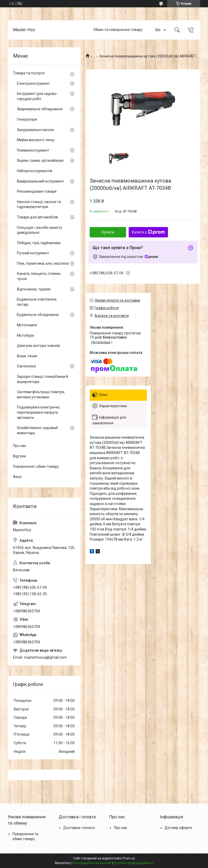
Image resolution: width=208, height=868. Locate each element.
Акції (17, 477)
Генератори (27, 119)
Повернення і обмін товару (36, 467)
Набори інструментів (35, 171)
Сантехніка (26, 366)
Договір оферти (178, 828)
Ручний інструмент (33, 253)
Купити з (148, 232)
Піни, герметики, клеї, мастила (43, 263)
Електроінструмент (33, 83)
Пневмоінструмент (33, 150)
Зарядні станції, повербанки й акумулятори (43, 379)
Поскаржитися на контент (92, 863)
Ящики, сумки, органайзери (40, 160)
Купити (108, 232)
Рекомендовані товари (37, 191)
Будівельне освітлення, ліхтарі (37, 302)
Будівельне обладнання (38, 315)
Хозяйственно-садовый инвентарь (37, 430)
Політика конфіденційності (134, 863)
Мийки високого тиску (36, 140)
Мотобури (25, 335)
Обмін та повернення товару (118, 30)
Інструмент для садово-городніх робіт (37, 96)
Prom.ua (129, 858)
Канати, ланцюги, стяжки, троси (39, 276)
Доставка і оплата (79, 828)
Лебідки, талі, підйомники (39, 243)
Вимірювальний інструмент (40, 181)
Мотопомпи (27, 325)
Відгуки (19, 456)
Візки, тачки (27, 356)
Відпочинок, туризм (34, 289)
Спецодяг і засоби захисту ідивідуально (40, 230)
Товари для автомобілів (37, 217)
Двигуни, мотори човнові (38, 346)
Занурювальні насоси (35, 130)
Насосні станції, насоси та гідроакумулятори (39, 204)
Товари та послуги (29, 73)
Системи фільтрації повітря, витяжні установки (41, 394)
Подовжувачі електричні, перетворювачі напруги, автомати (38, 412)
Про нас (20, 446)
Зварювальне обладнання (40, 109)
